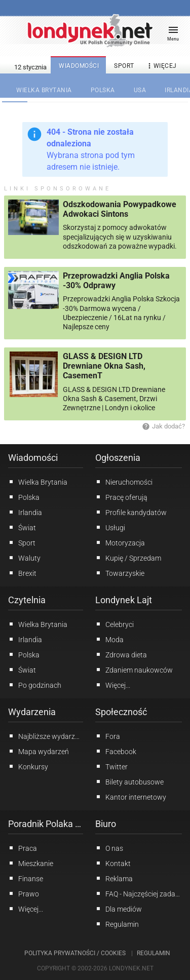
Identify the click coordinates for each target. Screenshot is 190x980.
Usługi (110, 527)
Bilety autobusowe (129, 781)
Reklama (114, 878)
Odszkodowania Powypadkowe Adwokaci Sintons (120, 209)
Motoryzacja (120, 542)
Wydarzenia (32, 712)
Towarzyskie (120, 573)
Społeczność (121, 712)
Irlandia (25, 512)
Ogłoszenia (118, 458)
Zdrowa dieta (121, 654)
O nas (109, 848)
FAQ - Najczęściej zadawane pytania (139, 893)
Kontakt (113, 863)
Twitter (111, 766)
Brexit (22, 573)
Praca (23, 848)
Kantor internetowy (131, 797)
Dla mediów (119, 909)
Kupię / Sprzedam (128, 558)
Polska (24, 497)
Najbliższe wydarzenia (46, 736)
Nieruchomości (124, 482)
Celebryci (115, 624)
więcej (161, 66)
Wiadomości (33, 458)
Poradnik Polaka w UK (46, 824)
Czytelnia (27, 600)
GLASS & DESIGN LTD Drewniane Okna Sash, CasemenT (104, 366)
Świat (22, 527)
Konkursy (28, 766)
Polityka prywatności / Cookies (75, 953)
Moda (109, 639)
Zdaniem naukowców (134, 670)
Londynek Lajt (124, 600)
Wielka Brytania (38, 482)
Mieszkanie (31, 863)
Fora (108, 736)
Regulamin (117, 924)
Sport (22, 542)
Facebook (116, 751)
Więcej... (113, 685)
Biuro (106, 824)
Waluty (24, 558)
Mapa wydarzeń (39, 751)
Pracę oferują (121, 497)
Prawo (24, 893)
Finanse (26, 878)
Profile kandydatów (131, 512)
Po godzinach (35, 685)
